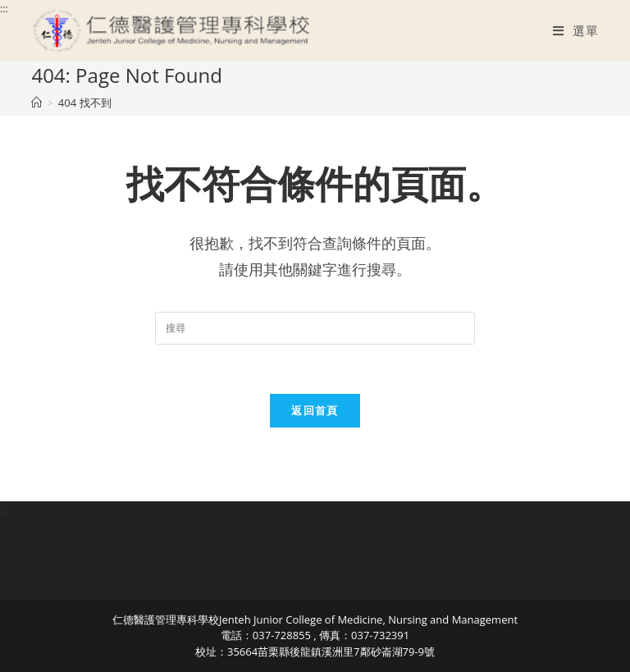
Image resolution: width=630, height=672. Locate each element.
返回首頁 (315, 410)
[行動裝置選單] (575, 30)
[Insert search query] (315, 328)
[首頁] (37, 103)
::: (4, 9)
